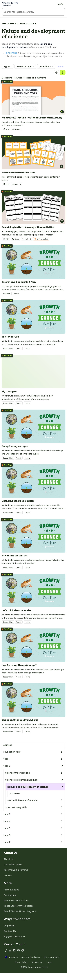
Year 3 (33, 814)
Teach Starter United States (19, 906)
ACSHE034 (15, 794)
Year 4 (33, 821)
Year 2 (33, 766)
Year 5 (33, 828)
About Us (9, 859)
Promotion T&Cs (52, 957)
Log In (49, 962)
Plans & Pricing (11, 890)
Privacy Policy (21, 962)
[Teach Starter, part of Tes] (10, 4)
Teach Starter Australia (16, 900)
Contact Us (10, 931)
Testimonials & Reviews (16, 870)
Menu (60, 4)
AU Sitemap (37, 962)
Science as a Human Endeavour (34, 780)
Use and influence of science (35, 800)
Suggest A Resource (14, 936)
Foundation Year (33, 752)
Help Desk (9, 926)
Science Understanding (34, 773)
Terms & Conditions (30, 957)
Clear (61, 66)
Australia (12, 957)
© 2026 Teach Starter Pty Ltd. (35, 967)
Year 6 (33, 835)
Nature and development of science (35, 787)
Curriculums (10, 895)
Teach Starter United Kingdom (20, 911)
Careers (8, 875)
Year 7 (33, 842)
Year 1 (33, 759)
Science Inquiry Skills (34, 807)
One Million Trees (13, 865)
